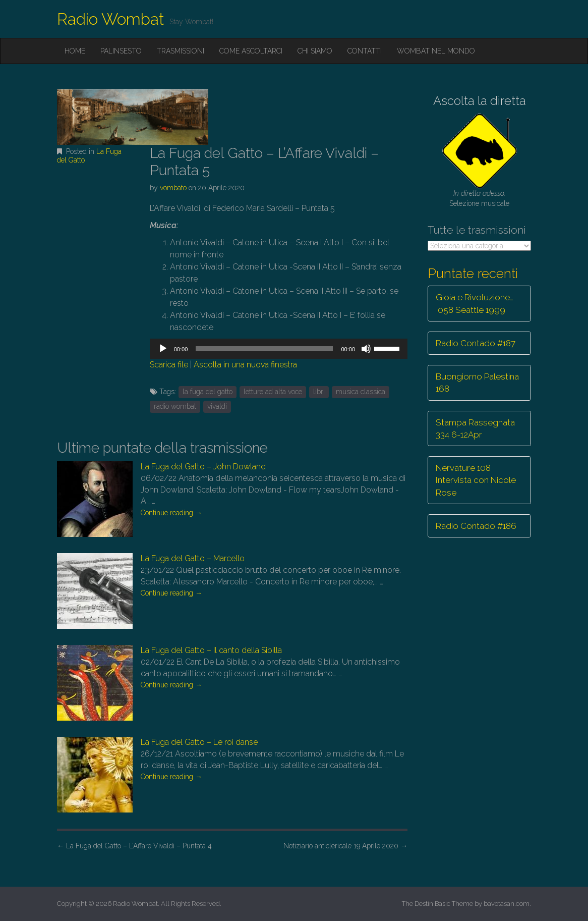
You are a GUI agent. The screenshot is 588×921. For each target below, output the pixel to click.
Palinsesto (121, 51)
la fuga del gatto (208, 392)
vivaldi (217, 406)
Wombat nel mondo (436, 51)
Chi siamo (315, 51)
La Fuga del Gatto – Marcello (193, 558)
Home (75, 51)
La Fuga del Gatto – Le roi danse (199, 742)
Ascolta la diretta (480, 101)
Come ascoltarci (251, 51)
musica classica (361, 392)
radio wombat (175, 406)
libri (319, 392)
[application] (279, 349)
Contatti (365, 51)
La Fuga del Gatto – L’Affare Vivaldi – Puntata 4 (134, 846)
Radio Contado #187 (476, 343)
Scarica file (169, 365)
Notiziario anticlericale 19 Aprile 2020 (345, 846)
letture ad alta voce (273, 392)
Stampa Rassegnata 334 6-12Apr (475, 428)
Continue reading (171, 513)
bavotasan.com (507, 904)
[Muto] (366, 349)
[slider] (264, 349)
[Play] (163, 349)
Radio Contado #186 (476, 526)
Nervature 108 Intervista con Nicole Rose (476, 480)
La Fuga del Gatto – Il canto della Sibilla (211, 650)
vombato (173, 188)
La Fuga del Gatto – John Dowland (203, 467)
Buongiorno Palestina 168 (477, 383)
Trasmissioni (181, 51)
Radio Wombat (111, 19)
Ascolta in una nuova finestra (245, 365)
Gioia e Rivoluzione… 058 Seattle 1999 (475, 303)
